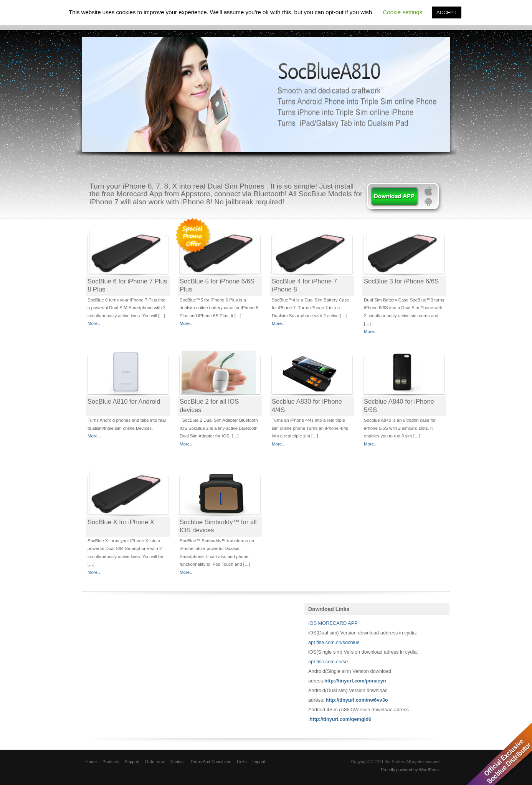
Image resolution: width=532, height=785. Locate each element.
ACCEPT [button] (447, 12)
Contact (178, 762)
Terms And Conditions (211, 762)
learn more (404, 198)
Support (132, 762)
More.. (94, 323)
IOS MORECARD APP (334, 623)
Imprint (259, 762)
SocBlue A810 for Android (124, 402)
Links (242, 762)
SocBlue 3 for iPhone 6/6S (401, 281)
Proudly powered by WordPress (410, 770)
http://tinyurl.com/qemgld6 (341, 719)
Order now (155, 762)
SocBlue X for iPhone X (121, 522)
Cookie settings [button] (403, 12)
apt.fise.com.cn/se (328, 662)
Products (111, 762)
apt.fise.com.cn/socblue (334, 642)
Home (91, 762)
